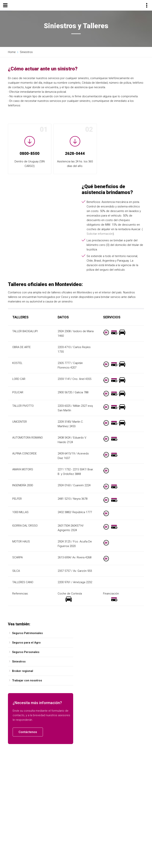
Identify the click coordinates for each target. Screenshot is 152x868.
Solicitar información (100, 234)
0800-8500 (30, 153)
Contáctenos (28, 732)
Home (12, 52)
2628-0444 (75, 153)
